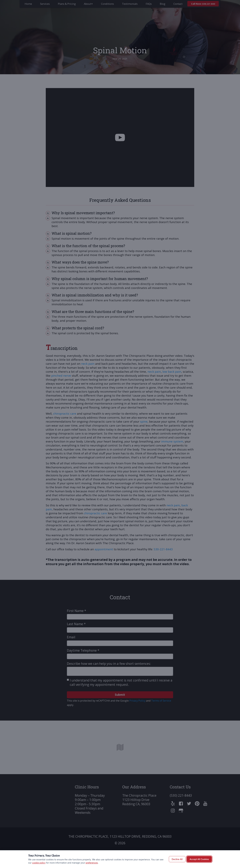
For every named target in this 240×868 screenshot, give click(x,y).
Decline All (177, 859)
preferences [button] (92, 863)
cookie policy (39, 863)
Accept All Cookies (199, 859)
